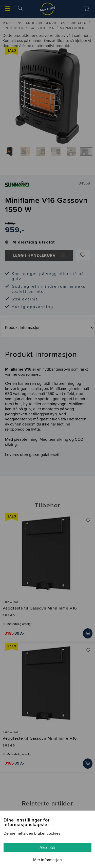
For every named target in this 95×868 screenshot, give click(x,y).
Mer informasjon (48, 860)
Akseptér (48, 848)
